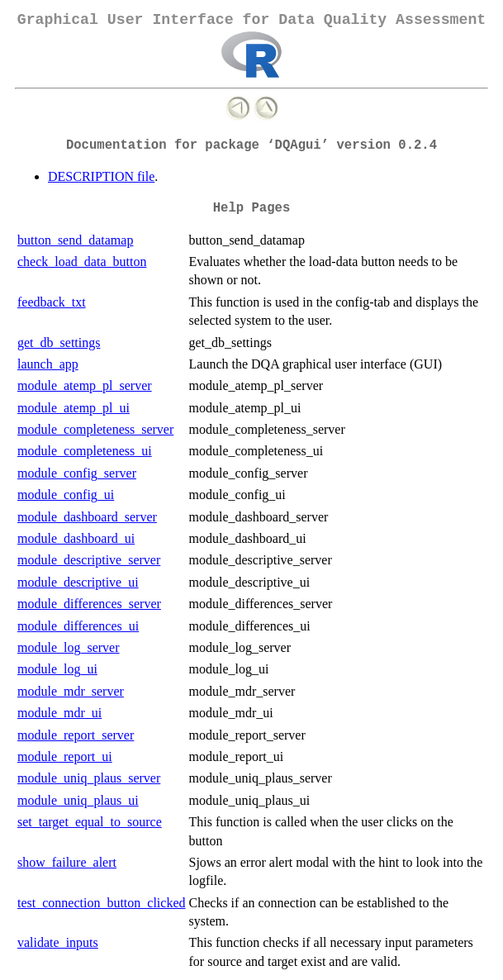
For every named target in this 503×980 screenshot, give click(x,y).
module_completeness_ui (85, 451)
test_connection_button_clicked (102, 903)
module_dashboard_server (87, 517)
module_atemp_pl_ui (74, 408)
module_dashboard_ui (76, 538)
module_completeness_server (95, 429)
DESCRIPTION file (101, 176)
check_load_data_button (82, 262)
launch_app (48, 364)
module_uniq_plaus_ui (78, 800)
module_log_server (69, 647)
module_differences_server (89, 604)
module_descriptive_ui (78, 582)
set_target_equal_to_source (90, 822)
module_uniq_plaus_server (89, 778)
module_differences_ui (78, 626)
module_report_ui (65, 756)
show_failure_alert (67, 862)
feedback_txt (52, 302)
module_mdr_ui (59, 713)
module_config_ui (66, 495)
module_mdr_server (71, 691)
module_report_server (76, 735)
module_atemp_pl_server (85, 385)
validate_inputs (58, 942)
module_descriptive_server (89, 560)
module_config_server (77, 473)
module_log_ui (57, 669)
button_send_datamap (75, 240)
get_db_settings (59, 343)
